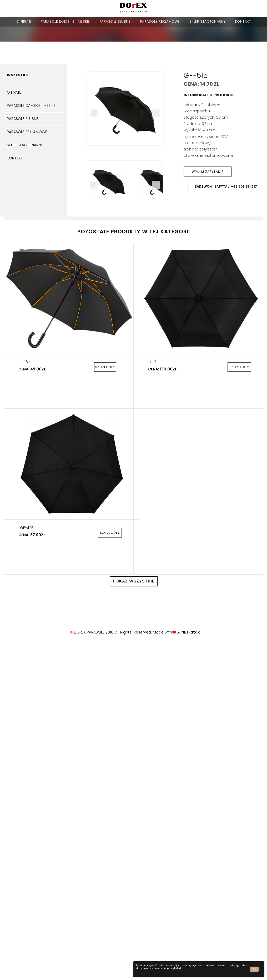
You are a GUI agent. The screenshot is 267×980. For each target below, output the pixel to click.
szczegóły (105, 367)
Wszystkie (18, 75)
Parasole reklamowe (160, 21)
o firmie (24, 21)
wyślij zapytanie (208, 172)
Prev (94, 113)
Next (156, 113)
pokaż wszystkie (134, 581)
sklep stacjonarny (208, 21)
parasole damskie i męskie (65, 21)
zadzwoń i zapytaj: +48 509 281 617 (226, 187)
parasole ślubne (115, 21)
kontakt (243, 21)
